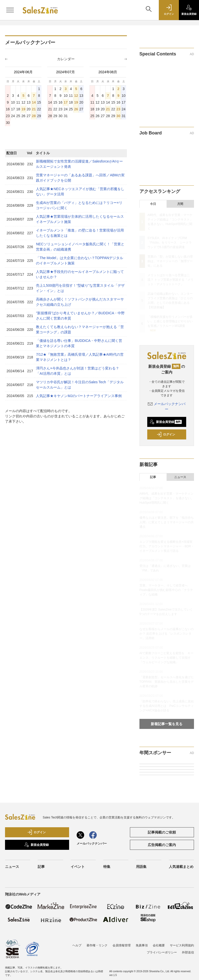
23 (118, 109)
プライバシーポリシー (162, 952)
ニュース (180, 477)
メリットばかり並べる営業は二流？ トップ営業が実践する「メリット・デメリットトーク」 (170, 280)
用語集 (141, 867)
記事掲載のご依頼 (162, 832)
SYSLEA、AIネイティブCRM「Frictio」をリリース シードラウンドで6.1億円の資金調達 (170, 243)
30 (118, 116)
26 (76, 109)
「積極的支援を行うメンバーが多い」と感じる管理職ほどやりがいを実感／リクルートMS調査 (170, 321)
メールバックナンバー (92, 844)
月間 (180, 204)
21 (34, 109)
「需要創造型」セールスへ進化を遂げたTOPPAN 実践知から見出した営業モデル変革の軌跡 (167, 682)
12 (76, 96)
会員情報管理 (122, 945)
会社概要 (159, 945)
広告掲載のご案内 (162, 845)
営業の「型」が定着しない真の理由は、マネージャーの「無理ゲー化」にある (170, 261)
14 (34, 102)
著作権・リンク (97, 945)
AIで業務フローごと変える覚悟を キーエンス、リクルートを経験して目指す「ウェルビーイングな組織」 (166, 658)
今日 (153, 204)
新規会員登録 (166, 422)
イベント (78, 867)
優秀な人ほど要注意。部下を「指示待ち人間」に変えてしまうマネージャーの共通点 (167, 522)
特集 (107, 867)
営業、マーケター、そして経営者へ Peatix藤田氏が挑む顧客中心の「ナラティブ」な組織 (166, 590)
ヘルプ (77, 945)
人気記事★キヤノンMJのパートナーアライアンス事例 (79, 396)
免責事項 (142, 945)
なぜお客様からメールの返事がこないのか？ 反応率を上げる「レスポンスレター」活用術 (167, 634)
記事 (153, 477)
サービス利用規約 (182, 945)
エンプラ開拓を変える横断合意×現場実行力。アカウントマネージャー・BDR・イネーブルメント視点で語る (167, 546)
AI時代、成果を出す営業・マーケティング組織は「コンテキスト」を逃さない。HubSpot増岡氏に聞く (167, 498)
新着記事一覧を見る (167, 724)
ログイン (166, 434)
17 (66, 102)
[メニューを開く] (10, 10)
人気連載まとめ (181, 867)
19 (23, 109)
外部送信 (188, 952)
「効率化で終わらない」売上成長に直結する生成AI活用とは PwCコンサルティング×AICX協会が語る (167, 706)
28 (34, 116)
